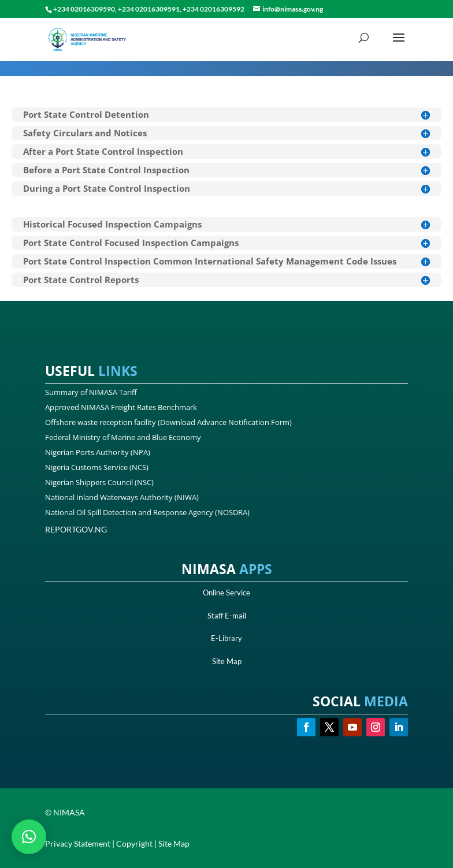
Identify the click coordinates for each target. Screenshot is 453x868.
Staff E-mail (227, 616)
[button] (29, 837)
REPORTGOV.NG (76, 529)
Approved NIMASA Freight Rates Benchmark (121, 407)
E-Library (226, 638)
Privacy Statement (78, 843)
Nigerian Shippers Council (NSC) (99, 482)
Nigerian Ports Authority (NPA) (98, 452)
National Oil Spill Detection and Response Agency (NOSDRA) (147, 512)
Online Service (226, 593)
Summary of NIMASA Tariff (91, 392)
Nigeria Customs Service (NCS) (97, 467)
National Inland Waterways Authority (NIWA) (122, 497)
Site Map (227, 661)
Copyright (134, 843)
